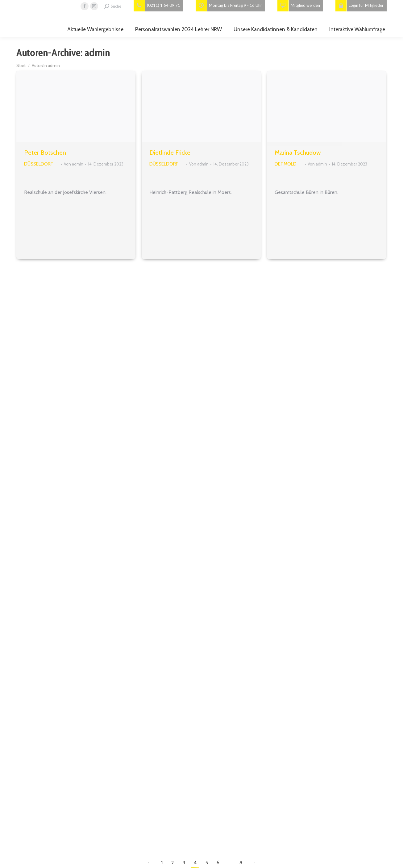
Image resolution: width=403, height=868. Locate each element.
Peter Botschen (45, 153)
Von (74, 164)
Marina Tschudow (298, 153)
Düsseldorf (38, 164)
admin (97, 52)
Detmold (286, 164)
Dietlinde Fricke (170, 153)
